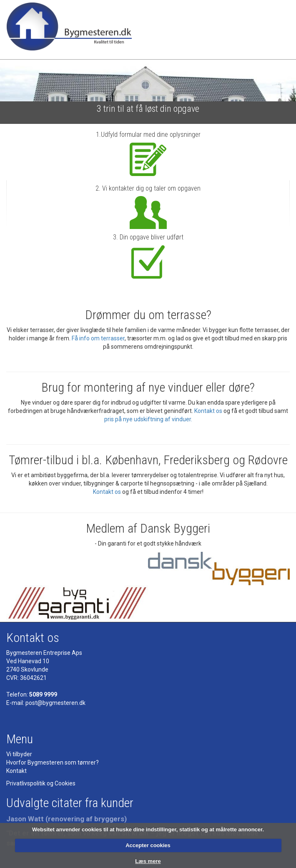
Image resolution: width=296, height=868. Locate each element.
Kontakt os (208, 411)
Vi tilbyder (19, 754)
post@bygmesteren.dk (55, 703)
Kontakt (16, 771)
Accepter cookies (148, 845)
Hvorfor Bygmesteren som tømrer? (53, 762)
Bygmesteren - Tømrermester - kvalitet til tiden (69, 30)
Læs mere (148, 861)
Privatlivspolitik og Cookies (41, 783)
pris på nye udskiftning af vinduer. (148, 419)
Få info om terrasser (98, 338)
